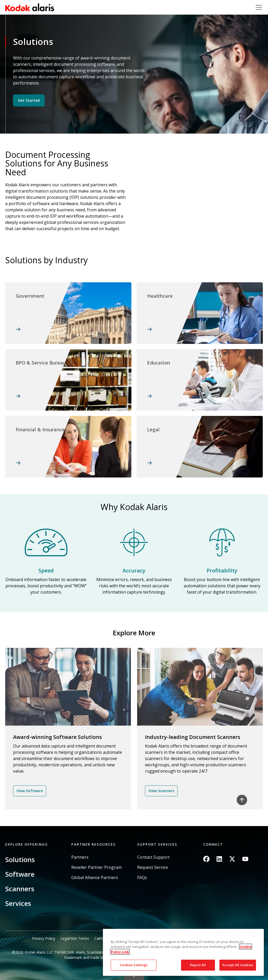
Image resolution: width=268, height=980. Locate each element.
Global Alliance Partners (95, 878)
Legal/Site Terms (75, 938)
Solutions (20, 859)
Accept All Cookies (238, 965)
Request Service (153, 867)
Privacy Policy (44, 938)
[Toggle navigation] (259, 7)
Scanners (20, 889)
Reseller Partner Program (97, 867)
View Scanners (161, 791)
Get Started (29, 100)
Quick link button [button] (134, 977)
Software (20, 874)
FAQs (142, 878)
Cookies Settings (134, 965)
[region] (183, 952)
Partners (80, 857)
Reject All (198, 965)
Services (18, 903)
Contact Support (153, 857)
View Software (30, 791)
